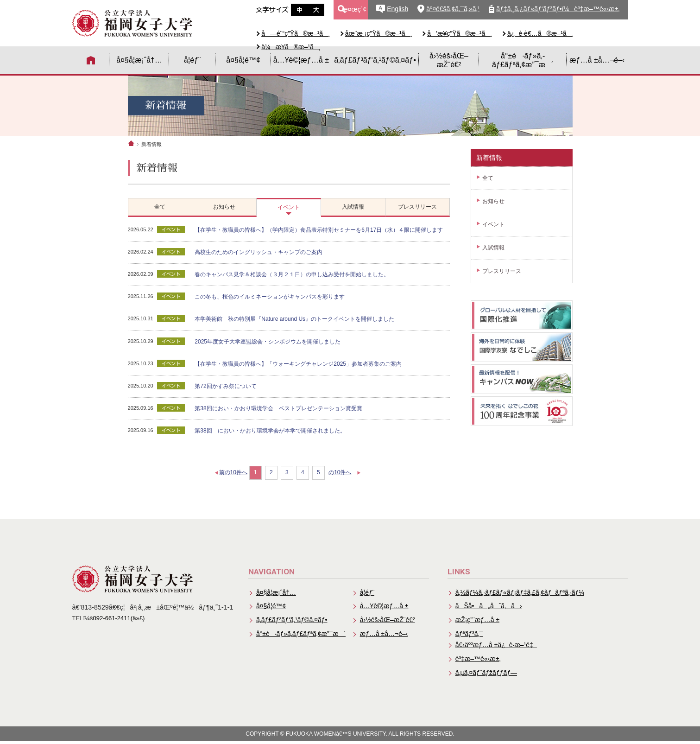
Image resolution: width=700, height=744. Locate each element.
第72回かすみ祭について (226, 386)
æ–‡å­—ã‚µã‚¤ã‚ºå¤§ (316, 10)
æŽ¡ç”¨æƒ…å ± (478, 621)
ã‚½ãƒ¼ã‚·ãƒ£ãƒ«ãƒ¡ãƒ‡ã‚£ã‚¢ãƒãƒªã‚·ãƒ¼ (521, 592)
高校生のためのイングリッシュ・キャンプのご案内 (259, 252)
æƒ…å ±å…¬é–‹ (597, 60)
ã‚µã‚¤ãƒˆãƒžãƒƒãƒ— (487, 675)
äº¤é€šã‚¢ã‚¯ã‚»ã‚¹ (453, 9)
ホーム (131, 143)
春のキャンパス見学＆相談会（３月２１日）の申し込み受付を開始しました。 (292, 274)
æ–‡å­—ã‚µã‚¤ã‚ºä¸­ (299, 10)
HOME (91, 60)
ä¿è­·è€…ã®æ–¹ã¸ (540, 33)
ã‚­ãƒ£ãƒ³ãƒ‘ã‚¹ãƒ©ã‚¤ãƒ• (375, 60)
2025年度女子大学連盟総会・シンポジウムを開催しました (268, 342)
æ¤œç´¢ (354, 9)
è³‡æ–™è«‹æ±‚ (479, 661)
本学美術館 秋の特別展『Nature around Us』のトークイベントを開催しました (295, 319)
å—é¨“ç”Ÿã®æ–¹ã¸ (296, 33)
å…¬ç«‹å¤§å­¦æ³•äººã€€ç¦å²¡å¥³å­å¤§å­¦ (132, 23)
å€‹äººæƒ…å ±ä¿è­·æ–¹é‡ (497, 647)
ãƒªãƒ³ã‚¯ (470, 635)
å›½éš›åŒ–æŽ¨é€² (449, 60)
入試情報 (493, 248)
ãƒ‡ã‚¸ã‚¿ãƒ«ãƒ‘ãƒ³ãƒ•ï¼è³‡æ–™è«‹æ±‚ (558, 9)
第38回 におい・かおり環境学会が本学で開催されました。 (270, 431)
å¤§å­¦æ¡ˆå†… (139, 60)
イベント (493, 224)
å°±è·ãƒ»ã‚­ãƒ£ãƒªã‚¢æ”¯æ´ (523, 60)
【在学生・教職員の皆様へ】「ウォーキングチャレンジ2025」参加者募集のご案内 (299, 364)
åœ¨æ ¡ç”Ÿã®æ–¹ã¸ (379, 33)
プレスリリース (502, 271)
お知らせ (493, 201)
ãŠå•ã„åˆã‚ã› (489, 607)
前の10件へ (233, 473)
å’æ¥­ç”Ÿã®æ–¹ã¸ (460, 33)
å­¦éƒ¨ (192, 60)
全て (488, 178)
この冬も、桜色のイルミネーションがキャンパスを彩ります (270, 297)
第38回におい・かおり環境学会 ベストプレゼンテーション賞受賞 (279, 408)
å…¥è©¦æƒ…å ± (301, 60)
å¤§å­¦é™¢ (243, 60)
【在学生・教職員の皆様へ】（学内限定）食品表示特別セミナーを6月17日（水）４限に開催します (319, 230)
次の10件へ (342, 473)
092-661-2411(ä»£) (119, 618)
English (397, 9)
